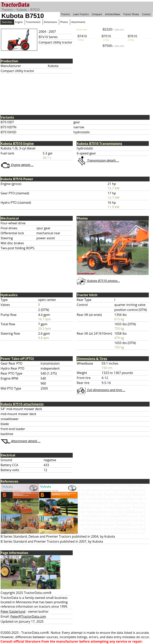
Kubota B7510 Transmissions (99, 143)
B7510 (35, 10)
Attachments (78, 22)
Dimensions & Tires (92, 359)
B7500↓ (113, 46)
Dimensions (50, 22)
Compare (97, 14)
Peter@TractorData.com (28, 616)
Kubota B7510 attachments (22, 404)
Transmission (33, 22)
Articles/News (113, 14)
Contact (146, 14)
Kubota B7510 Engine (17, 143)
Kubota (22, 10)
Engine (19, 22)
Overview (7, 22)
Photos (64, 22)
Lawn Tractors (81, 14)
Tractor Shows (131, 14)
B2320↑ (113, 29)
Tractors (7, 10)
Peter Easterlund (13, 611)
